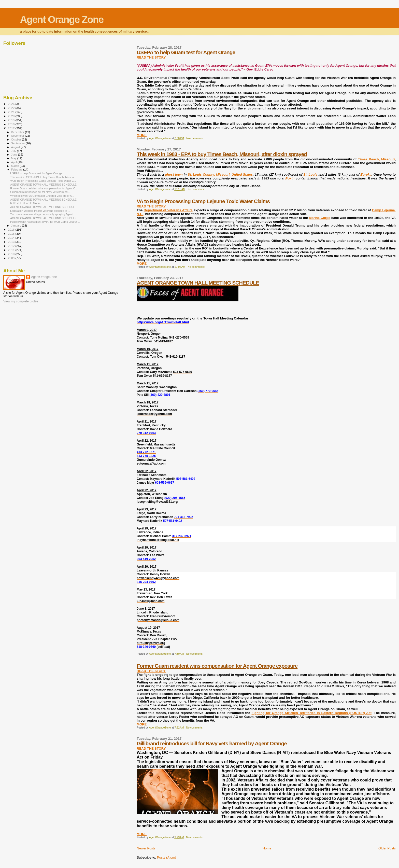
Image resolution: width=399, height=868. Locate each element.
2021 (12, 112)
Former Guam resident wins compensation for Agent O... (44, 188)
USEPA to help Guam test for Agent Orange (186, 52)
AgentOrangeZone (44, 277)
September (19, 143)
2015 (12, 234)
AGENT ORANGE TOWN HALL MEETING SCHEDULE (198, 283)
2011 (12, 250)
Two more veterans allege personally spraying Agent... (42, 214)
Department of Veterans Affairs (168, 210)
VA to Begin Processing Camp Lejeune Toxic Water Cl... (43, 181)
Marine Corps (320, 218)
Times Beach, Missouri (376, 159)
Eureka (366, 174)
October (17, 139)
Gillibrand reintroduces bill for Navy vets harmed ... (40, 192)
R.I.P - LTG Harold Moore (25, 203)
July (14, 151)
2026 (12, 104)
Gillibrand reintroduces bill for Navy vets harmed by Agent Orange (212, 743)
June (15, 155)
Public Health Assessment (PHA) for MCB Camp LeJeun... (45, 222)
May (14, 158)
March (16, 166)
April (14, 162)
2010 (12, 254)
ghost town (174, 174)
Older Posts (387, 848)
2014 (12, 238)
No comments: (195, 138)
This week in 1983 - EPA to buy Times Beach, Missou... (43, 177)
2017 (12, 128)
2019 (12, 120)
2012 (12, 246)
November (18, 136)
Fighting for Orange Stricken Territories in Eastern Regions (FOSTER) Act (312, 713)
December (18, 132)
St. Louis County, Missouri (209, 174)
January (17, 226)
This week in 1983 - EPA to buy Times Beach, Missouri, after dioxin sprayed (222, 154)
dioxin (290, 178)
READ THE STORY (151, 57)
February (17, 170)
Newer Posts (146, 848)
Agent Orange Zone (62, 19)
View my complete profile (21, 301)
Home (267, 848)
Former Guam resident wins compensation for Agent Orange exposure (217, 666)
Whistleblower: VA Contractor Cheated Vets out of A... (42, 196)
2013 (12, 242)
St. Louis (310, 174)
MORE (142, 135)
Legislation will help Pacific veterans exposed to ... (40, 211)
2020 (12, 116)
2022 (12, 108)
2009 (12, 258)
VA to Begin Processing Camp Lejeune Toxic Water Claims (203, 201)
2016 (12, 229)
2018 (12, 124)
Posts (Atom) (167, 857)
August (16, 147)
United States (242, 174)
